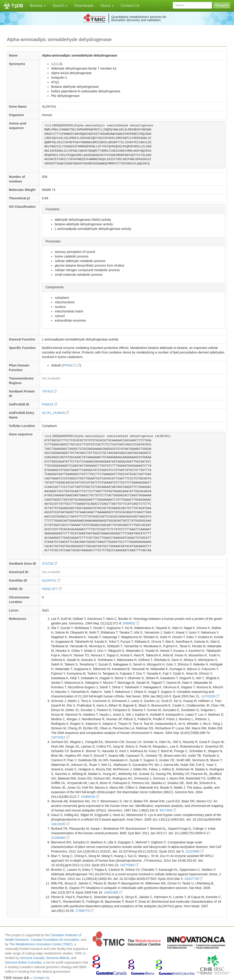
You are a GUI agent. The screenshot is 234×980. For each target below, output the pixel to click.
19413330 (60, 824)
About (107, 6)
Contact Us (130, 6)
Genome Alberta (58, 958)
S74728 (49, 564)
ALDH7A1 (51, 580)
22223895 (194, 851)
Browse (38, 6)
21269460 (60, 838)
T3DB (17, 6)
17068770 (85, 911)
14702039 (210, 696)
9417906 (168, 810)
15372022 (60, 737)
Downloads (84, 6)
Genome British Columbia (23, 962)
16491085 (113, 892)
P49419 (49, 404)
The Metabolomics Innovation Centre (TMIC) (41, 944)
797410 (49, 391)
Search (60, 6)
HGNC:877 (52, 589)
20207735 (194, 879)
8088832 (131, 623)
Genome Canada (32, 958)
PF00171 (72, 365)
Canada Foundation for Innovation (55, 940)
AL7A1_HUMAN (55, 413)
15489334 (90, 797)
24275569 (129, 865)
